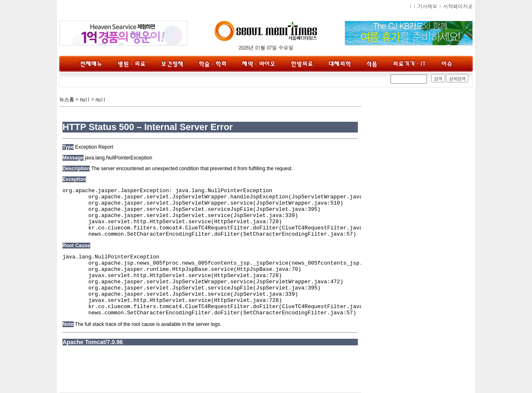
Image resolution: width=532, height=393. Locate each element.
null (85, 99)
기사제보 (427, 6)
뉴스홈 (67, 99)
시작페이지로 (458, 6)
